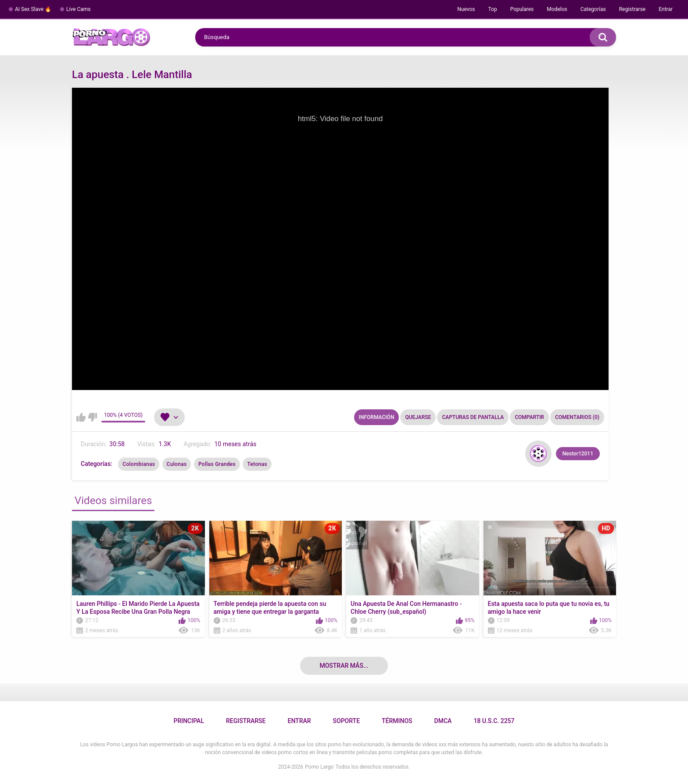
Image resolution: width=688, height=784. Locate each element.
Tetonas (257, 464)
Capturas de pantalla (473, 417)
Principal (188, 721)
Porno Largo (319, 767)
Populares (522, 9)
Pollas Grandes (217, 464)
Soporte (346, 721)
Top (492, 9)
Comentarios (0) (577, 417)
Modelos (557, 9)
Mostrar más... (344, 666)
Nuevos (466, 9)
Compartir (529, 417)
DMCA (443, 721)
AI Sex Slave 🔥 (33, 9)
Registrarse (632, 9)
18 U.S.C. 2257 (494, 721)
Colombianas (139, 464)
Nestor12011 (578, 454)
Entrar (666, 9)
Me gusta (81, 417)
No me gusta (92, 417)
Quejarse (418, 417)
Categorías (593, 9)
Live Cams (79, 9)
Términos (397, 721)
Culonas (177, 464)
